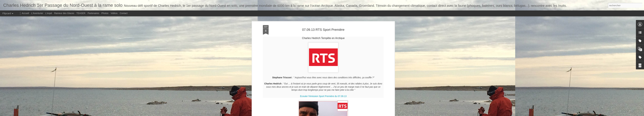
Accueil (25, 13)
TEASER (81, 13)
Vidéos (114, 13)
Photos (105, 13)
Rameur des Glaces (64, 13)
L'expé (49, 13)
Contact (124, 13)
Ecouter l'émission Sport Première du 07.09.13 (323, 67)
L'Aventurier (37, 13)
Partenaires (93, 13)
